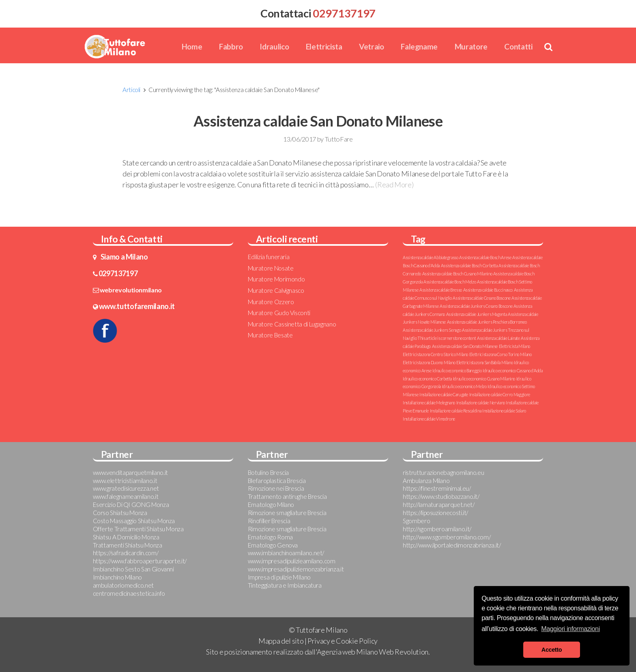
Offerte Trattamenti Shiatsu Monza (138, 529)
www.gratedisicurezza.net (126, 488)
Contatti (518, 46)
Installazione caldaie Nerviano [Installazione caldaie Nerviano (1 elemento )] (481, 403)
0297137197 (118, 273)
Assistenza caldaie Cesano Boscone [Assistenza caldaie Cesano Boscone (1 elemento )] (481, 298)
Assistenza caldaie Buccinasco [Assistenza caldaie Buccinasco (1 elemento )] (488, 290)
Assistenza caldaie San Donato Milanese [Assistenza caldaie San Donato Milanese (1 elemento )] (465, 346)
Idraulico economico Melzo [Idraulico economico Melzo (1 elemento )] (464, 386)
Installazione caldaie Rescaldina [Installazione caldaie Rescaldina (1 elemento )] (456, 411)
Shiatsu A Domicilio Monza (126, 537)
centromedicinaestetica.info (129, 593)
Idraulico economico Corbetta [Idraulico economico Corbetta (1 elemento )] (427, 379)
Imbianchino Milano (118, 577)
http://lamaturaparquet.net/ (438, 505)
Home (192, 46)
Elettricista (324, 46)
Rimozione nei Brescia (276, 488)
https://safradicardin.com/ (126, 553)
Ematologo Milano (271, 505)
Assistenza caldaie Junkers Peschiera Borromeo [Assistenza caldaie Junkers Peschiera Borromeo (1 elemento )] (487, 322)
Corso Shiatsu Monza (120, 513)
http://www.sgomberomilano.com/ (447, 537)
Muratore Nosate (271, 268)
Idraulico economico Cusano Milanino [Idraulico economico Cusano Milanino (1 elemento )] (484, 379)
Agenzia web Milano (347, 652)
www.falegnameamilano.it (126, 496)
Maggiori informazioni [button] (570, 629)
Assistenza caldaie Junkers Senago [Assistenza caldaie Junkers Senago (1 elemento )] (432, 330)
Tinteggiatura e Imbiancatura (285, 585)
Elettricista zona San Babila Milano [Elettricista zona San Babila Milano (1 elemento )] (485, 362)
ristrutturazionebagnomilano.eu (443, 472)
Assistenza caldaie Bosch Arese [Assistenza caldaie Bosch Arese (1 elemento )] (485, 257)
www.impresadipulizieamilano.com (292, 561)
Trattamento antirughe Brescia (287, 496)
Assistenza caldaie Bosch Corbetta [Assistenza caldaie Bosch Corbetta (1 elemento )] (469, 265)
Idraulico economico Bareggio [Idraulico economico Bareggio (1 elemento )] (457, 370)
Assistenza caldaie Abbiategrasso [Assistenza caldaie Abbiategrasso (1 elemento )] (430, 257)
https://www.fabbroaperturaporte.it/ (140, 561)
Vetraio (371, 46)
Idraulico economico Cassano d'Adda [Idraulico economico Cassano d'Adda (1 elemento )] (513, 370)
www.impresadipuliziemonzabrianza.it (296, 569)
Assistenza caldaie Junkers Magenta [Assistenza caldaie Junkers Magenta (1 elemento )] (477, 314)
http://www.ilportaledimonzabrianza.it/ (452, 545)
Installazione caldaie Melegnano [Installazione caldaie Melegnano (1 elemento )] (429, 403)
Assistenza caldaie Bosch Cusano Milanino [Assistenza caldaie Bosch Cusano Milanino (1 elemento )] (457, 274)
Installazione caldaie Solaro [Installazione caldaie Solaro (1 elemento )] (504, 411)
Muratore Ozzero (271, 302)
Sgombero (416, 521)
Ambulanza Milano (426, 481)
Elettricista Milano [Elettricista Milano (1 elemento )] (515, 346)
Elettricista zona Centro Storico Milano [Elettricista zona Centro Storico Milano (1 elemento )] (435, 354)
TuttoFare (339, 139)
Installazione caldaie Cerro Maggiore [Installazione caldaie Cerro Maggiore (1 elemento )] (500, 394)
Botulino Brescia (268, 472)
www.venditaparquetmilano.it (130, 472)
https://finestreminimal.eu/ (437, 488)
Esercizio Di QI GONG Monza (131, 505)
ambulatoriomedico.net (123, 585)
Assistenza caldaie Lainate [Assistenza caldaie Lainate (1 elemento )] (498, 338)
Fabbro (231, 46)
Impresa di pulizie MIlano (279, 577)
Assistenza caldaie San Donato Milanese (318, 121)
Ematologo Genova (273, 545)
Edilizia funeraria (269, 257)
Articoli (131, 90)
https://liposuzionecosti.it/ (435, 513)
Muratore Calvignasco (276, 290)
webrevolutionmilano (131, 290)
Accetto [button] (552, 650)
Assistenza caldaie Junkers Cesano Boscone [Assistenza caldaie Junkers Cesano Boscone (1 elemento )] (476, 306)
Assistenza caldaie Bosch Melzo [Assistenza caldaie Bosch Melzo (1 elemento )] (450, 282)
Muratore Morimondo (276, 279)
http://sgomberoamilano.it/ (437, 529)
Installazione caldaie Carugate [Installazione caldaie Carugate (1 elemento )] (444, 394)
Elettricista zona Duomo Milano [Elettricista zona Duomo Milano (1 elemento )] (429, 362)
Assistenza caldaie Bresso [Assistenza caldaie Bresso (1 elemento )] (441, 290)
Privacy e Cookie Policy (343, 641)
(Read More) (394, 185)
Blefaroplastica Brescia (277, 481)
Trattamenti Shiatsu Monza (128, 545)
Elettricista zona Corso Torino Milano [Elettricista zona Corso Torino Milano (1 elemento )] (501, 354)
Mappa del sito (281, 641)
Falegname (419, 46)
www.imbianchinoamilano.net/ (286, 553)
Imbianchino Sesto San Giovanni (133, 569)
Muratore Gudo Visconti (279, 313)
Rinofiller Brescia (269, 521)
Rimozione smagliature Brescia (287, 513)
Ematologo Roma (270, 537)
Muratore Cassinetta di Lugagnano (292, 324)
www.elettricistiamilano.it (125, 481)
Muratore (471, 46)
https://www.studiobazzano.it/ (441, 496)
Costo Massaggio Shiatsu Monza (134, 521)
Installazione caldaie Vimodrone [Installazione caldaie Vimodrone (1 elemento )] (429, 419)
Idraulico (274, 46)
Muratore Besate (270, 335)
